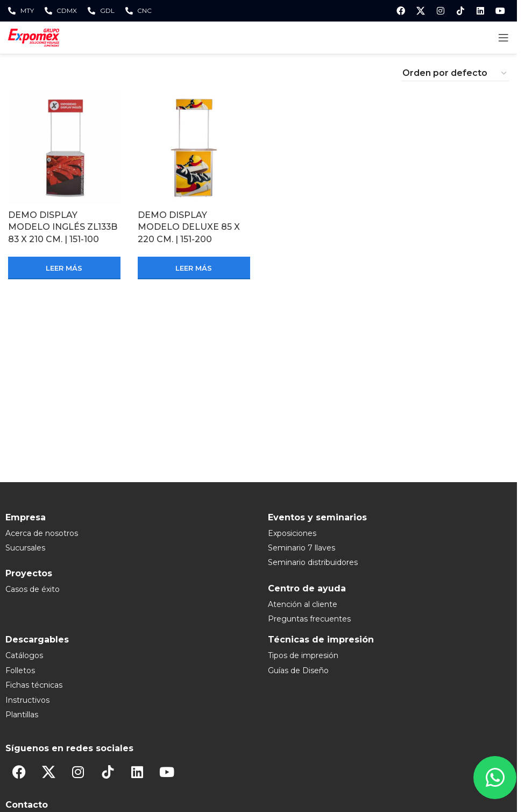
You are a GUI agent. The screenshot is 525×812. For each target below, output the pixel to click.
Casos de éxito (33, 589)
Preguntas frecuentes (309, 619)
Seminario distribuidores (313, 562)
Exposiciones (292, 533)
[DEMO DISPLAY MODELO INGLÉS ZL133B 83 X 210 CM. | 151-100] (64, 148)
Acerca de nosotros (42, 533)
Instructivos (27, 700)
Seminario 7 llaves (301, 548)
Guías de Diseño (298, 670)
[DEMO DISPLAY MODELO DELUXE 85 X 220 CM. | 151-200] (194, 148)
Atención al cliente (303, 604)
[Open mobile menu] (503, 38)
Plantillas (22, 715)
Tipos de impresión (303, 655)
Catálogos (24, 655)
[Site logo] (34, 37)
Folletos (20, 670)
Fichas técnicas (34, 685)
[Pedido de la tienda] (455, 73)
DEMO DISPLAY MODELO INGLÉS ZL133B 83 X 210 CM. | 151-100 (63, 227)
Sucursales (25, 548)
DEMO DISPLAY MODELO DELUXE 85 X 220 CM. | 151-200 (189, 227)
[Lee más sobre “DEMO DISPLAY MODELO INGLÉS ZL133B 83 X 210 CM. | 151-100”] (64, 268)
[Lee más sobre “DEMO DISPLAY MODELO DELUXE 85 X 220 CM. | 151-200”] (194, 268)
